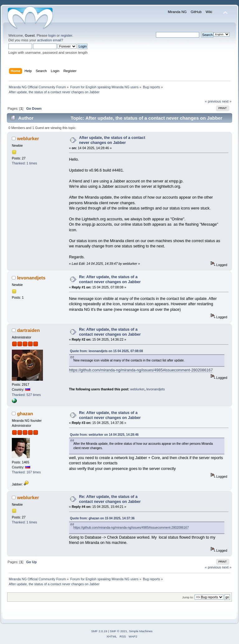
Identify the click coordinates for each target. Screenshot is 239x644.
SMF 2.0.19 (99, 631)
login (52, 35)
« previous (213, 101)
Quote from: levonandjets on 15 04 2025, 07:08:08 (107, 351)
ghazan (25, 414)
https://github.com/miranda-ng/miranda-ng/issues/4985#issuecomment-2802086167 (141, 370)
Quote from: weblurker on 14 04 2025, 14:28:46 (104, 435)
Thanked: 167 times (26, 472)
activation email (49, 40)
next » (227, 101)
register (66, 35)
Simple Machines (141, 631)
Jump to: (188, 597)
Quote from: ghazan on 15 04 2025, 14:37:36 (102, 518)
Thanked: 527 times (26, 395)
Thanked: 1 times (24, 163)
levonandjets (31, 278)
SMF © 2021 (119, 631)
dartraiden (28, 330)
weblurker (28, 138)
